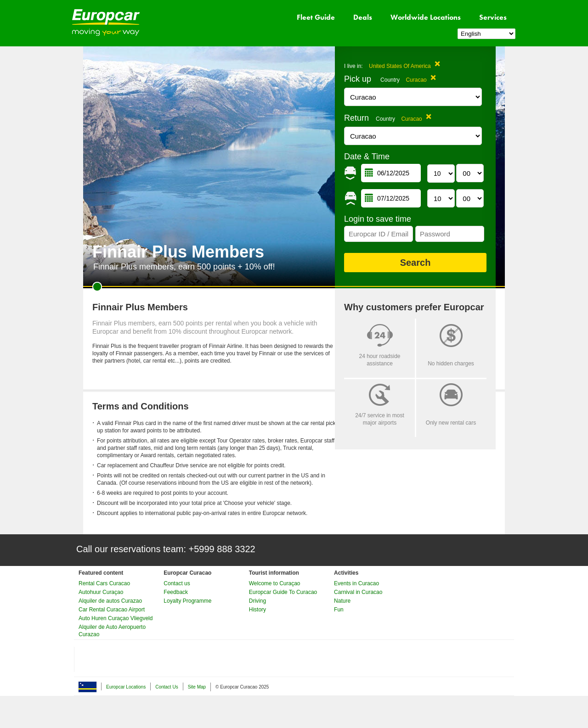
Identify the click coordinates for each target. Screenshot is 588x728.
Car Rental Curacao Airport (112, 610)
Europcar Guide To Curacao (283, 592)
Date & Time (367, 157)
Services (493, 17)
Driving (257, 601)
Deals (363, 17)
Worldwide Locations (426, 17)
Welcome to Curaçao (275, 583)
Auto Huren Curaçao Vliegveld (116, 618)
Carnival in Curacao (358, 592)
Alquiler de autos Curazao (110, 601)
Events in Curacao (356, 583)
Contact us (177, 583)
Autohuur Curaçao (101, 592)
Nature (342, 601)
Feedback (176, 592)
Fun (339, 610)
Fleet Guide (316, 17)
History (257, 610)
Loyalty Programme (187, 601)
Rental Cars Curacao (104, 583)
